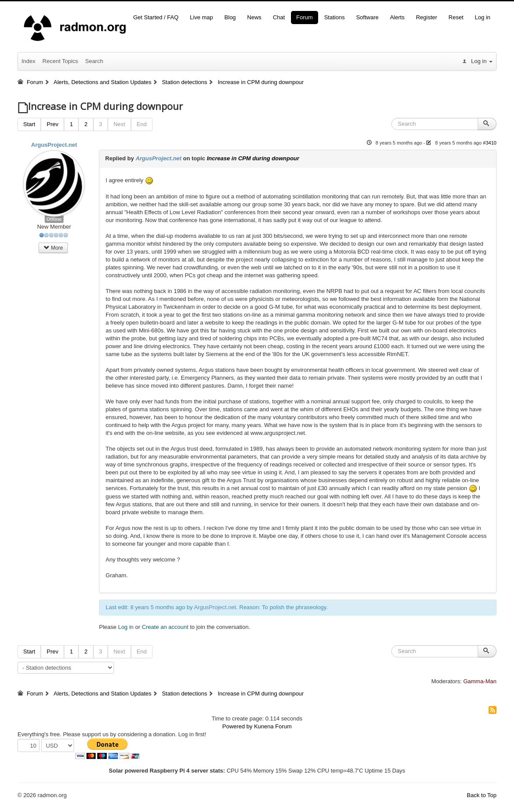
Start (29, 124)
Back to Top (482, 795)
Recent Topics (60, 61)
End (142, 124)
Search (94, 61)
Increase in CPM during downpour (253, 158)
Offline (54, 219)
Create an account (165, 627)
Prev (52, 124)
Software (367, 17)
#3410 (490, 143)
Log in (483, 17)
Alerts (397, 17)
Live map (201, 17)
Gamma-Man (480, 681)
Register (426, 17)
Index (28, 61)
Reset (456, 17)
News (254, 17)
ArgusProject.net (54, 145)
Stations (335, 17)
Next (119, 124)
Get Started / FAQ (156, 17)
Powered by (237, 726)
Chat (279, 17)
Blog (230, 17)
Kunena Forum (273, 726)
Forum (305, 17)
